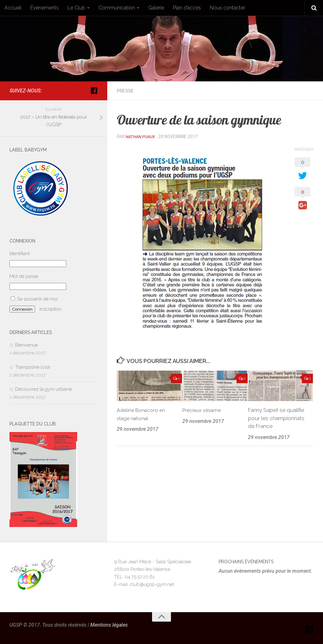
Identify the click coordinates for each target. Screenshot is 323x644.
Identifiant (20, 254)
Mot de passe (24, 276)
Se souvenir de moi (34, 299)
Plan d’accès (187, 8)
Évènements (44, 8)
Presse (126, 91)
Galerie (156, 8)
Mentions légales (109, 625)
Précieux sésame (203, 410)
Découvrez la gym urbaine (44, 389)
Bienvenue (26, 345)
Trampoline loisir (33, 367)
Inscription (50, 309)
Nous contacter (227, 8)
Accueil (13, 8)
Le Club (76, 8)
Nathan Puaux (142, 137)
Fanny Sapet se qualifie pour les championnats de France (276, 418)
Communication (117, 8)
